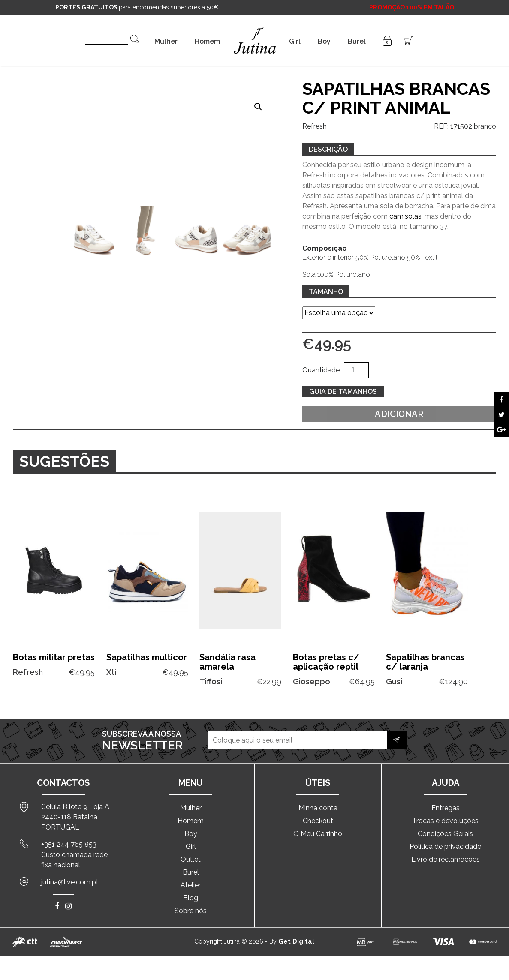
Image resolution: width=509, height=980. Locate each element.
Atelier (191, 885)
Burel (357, 41)
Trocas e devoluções (445, 821)
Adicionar (399, 414)
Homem (207, 41)
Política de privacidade (445, 847)
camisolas (405, 216)
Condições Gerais (445, 834)
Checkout (318, 821)
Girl (295, 41)
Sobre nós (191, 911)
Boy (324, 41)
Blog (191, 898)
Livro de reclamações (446, 859)
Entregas (446, 808)
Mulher (166, 41)
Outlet (191, 859)
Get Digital (296, 941)
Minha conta (318, 808)
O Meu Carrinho (318, 834)
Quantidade (321, 370)
